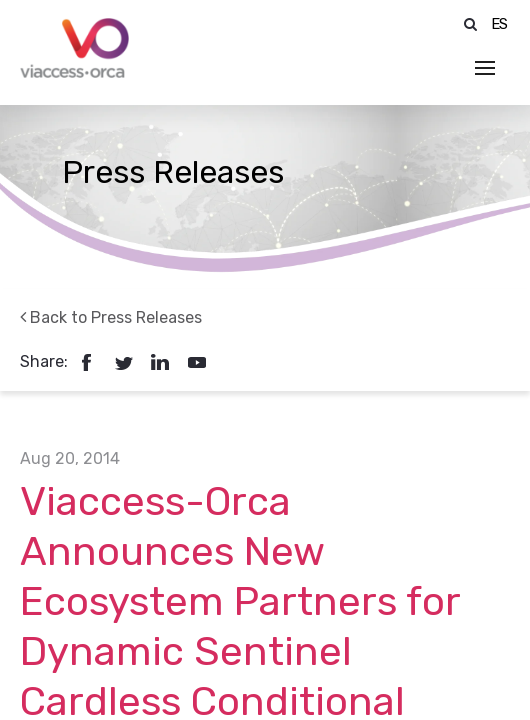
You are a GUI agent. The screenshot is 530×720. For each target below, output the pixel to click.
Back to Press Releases (111, 317)
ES (500, 24)
